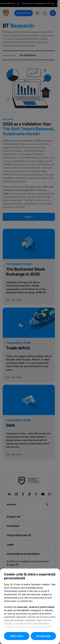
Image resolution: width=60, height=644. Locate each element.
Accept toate (43, 636)
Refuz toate (17, 636)
